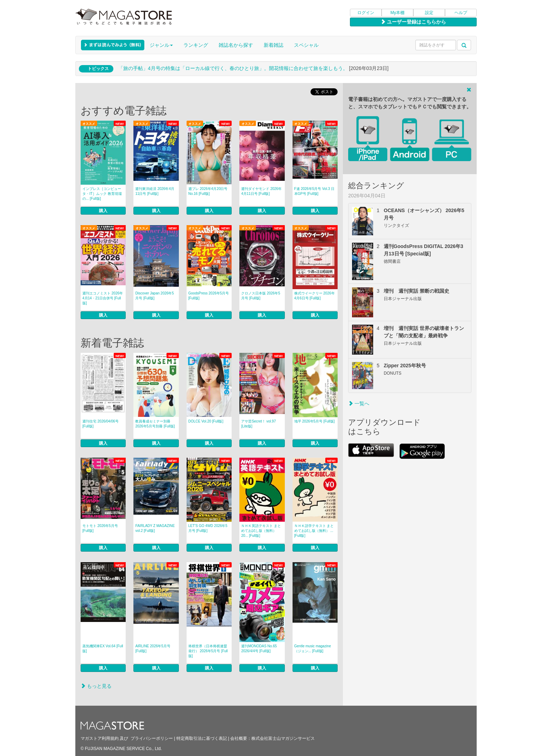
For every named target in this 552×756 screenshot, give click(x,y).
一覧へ (359, 404)
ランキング (196, 45)
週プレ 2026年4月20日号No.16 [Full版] (208, 191)
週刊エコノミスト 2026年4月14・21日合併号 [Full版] (103, 298)
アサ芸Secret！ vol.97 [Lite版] (258, 424)
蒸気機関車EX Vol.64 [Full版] (103, 649)
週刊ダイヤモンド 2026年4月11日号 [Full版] (261, 191)
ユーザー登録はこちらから (413, 22)
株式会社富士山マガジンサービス (283, 738)
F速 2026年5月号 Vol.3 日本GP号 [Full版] (315, 191)
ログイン (366, 13)
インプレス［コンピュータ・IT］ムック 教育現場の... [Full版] (102, 194)
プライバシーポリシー (152, 738)
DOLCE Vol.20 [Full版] (206, 421)
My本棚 (397, 13)
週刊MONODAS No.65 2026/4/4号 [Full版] (259, 649)
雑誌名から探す (236, 45)
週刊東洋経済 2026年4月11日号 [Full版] (155, 191)
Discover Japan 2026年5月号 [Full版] (155, 296)
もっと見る (96, 686)
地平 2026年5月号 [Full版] (315, 421)
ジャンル (161, 45)
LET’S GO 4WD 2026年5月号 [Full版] (208, 528)
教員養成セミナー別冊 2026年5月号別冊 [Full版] (155, 424)
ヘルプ (461, 13)
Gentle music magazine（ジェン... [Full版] (313, 649)
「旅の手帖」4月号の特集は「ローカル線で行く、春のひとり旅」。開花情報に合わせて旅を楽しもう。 (233, 68)
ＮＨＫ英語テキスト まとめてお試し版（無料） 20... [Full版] (261, 531)
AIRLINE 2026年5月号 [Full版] (153, 649)
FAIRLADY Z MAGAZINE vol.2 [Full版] (155, 528)
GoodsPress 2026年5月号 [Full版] (209, 296)
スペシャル (306, 45)
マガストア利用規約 (100, 738)
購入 (103, 211)
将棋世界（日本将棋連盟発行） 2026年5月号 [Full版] (208, 651)
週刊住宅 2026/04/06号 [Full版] (101, 424)
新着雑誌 (274, 45)
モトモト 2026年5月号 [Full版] (100, 528)
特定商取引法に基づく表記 (202, 738)
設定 (429, 13)
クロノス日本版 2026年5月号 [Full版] (261, 296)
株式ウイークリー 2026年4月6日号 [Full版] (315, 296)
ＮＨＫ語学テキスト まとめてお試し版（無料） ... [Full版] (314, 531)
